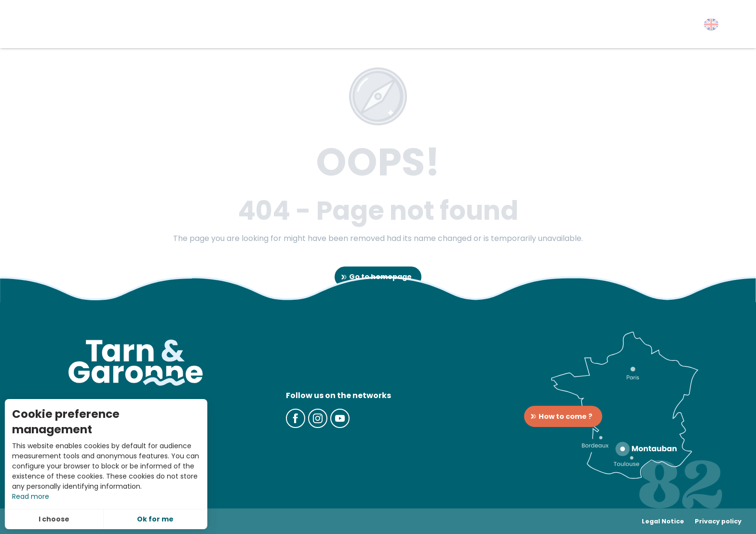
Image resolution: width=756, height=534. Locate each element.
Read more (31, 496)
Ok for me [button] (155, 519)
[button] (711, 24)
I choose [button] (54, 519)
